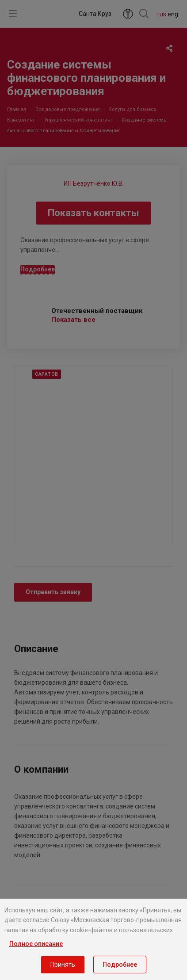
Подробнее (120, 965)
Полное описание (36, 944)
